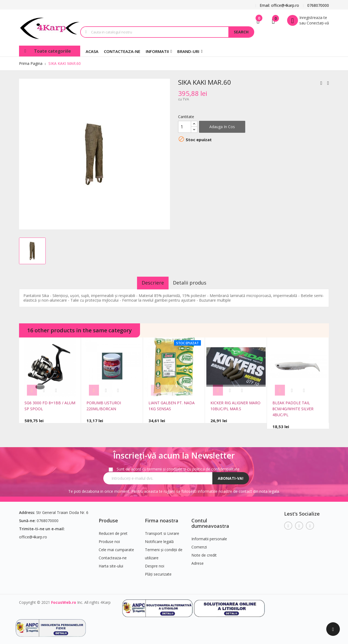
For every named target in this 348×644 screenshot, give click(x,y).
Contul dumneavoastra (210, 521)
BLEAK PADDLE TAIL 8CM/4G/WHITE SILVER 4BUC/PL (293, 409)
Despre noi (155, 564)
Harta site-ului (111, 564)
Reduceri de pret (113, 531)
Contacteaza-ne (113, 556)
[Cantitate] (185, 127)
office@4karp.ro (33, 535)
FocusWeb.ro (64, 600)
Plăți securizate (158, 572)
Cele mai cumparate (116, 547)
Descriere (149, 283)
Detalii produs (193, 283)
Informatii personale (209, 537)
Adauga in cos (222, 127)
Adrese (198, 561)
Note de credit (204, 553)
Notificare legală (159, 539)
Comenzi (199, 545)
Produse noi (109, 539)
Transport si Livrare (162, 531)
